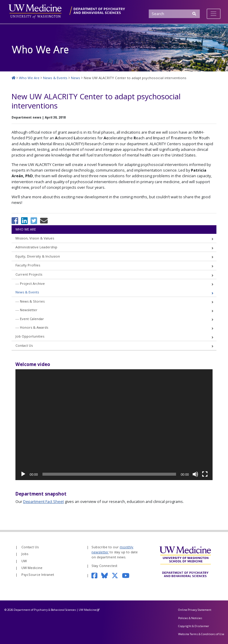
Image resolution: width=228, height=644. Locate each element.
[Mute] (195, 474)
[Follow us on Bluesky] (106, 575)
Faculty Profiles (28, 265)
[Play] (23, 474)
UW (24, 561)
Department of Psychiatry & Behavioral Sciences (45, 610)
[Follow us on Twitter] (117, 575)
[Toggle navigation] (214, 14)
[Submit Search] (194, 14)
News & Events (27, 292)
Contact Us (24, 345)
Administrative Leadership (36, 247)
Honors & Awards (34, 327)
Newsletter (29, 310)
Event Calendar (32, 319)
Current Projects (29, 274)
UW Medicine (32, 568)
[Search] (174, 14)
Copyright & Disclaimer (194, 626)
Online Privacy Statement (195, 610)
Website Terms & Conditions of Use (201, 634)
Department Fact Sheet (43, 501)
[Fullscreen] (205, 474)
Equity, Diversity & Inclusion (38, 256)
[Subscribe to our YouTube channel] (128, 575)
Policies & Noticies (190, 618)
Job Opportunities (30, 336)
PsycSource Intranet (38, 575)
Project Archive (32, 283)
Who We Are (26, 229)
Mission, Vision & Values (35, 238)
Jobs (25, 554)
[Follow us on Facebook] (96, 575)
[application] (114, 425)
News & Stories (32, 301)
